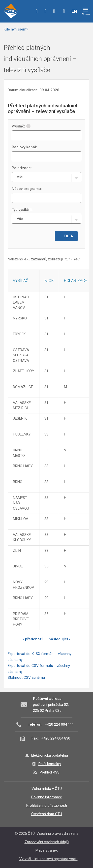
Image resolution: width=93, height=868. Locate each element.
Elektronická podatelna (50, 755)
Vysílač (21, 281)
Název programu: (27, 189)
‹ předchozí (33, 639)
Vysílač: (21, 126)
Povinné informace (47, 797)
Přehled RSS (50, 772)
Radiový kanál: (24, 147)
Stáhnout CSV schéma (26, 678)
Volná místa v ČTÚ (47, 789)
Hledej (64, 11)
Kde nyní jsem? (16, 29)
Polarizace (76, 281)
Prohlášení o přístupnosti (47, 806)
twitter (45, 11)
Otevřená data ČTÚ (47, 814)
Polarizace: (22, 168)
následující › (59, 639)
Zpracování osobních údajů (47, 842)
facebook (37, 11)
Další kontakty (50, 764)
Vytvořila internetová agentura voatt (48, 859)
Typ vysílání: (22, 210)
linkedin (54, 11)
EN (74, 11)
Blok (49, 281)
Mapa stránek (46, 850)
